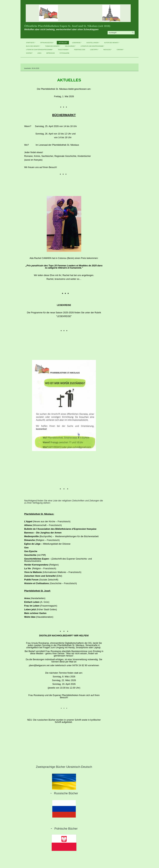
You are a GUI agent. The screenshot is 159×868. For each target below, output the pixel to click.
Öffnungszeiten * (47, 43)
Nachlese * (108, 50)
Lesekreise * (77, 43)
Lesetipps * (94, 50)
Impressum (50, 53)
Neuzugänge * (70, 46)
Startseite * (31, 43)
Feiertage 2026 (80, 50)
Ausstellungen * (93, 43)
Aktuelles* (63, 43)
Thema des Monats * (53, 46)
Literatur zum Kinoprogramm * (92, 46)
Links (39, 53)
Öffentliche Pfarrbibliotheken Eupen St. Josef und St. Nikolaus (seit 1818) (67, 26)
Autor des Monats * (112, 43)
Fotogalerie (64, 53)
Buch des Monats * (33, 46)
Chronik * (120, 50)
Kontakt (29, 53)
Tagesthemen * (63, 50)
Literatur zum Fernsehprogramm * (40, 50)
